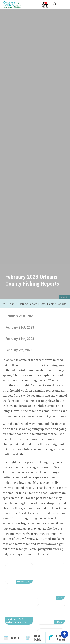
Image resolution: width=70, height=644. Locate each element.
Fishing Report (28, 304)
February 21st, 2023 (20, 327)
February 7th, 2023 (19, 350)
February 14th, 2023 (20, 339)
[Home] (4, 304)
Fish (12, 304)
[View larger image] (19, 573)
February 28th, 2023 (20, 316)
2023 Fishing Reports (54, 304)
